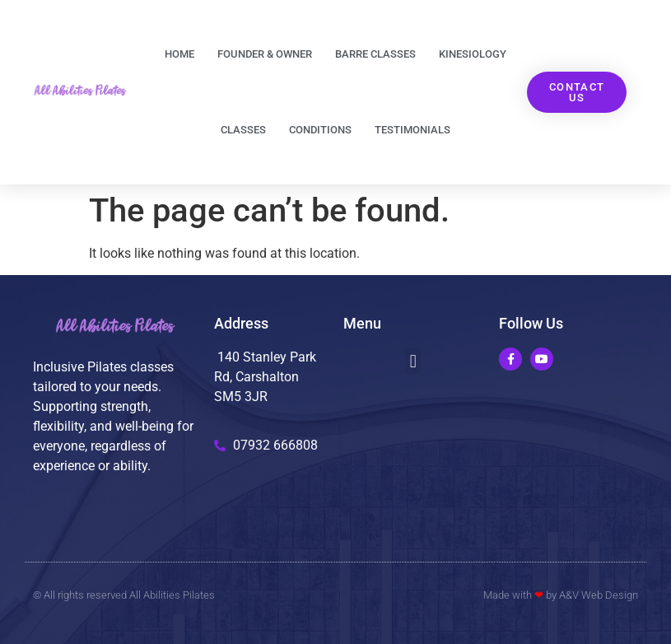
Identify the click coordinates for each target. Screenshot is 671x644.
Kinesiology (473, 54)
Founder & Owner (265, 54)
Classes (243, 130)
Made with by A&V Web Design (561, 595)
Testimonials (412, 130)
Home (179, 54)
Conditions (320, 130)
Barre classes (375, 54)
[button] (413, 361)
